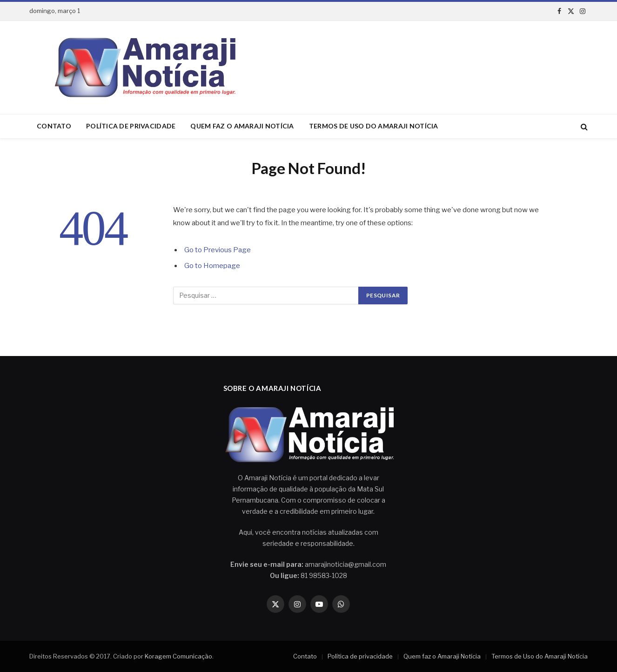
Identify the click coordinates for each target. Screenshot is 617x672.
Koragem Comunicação (178, 656)
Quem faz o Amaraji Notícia (242, 126)
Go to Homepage (212, 266)
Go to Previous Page (218, 250)
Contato (54, 126)
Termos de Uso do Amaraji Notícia (374, 126)
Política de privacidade (131, 126)
